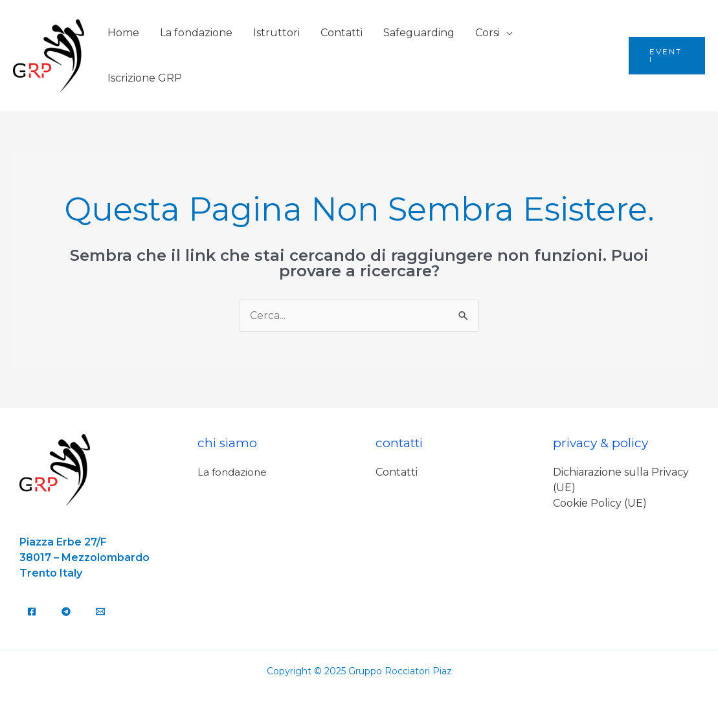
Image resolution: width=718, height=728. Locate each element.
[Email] (100, 612)
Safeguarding (419, 33)
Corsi (488, 33)
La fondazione (196, 33)
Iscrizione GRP (145, 78)
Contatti (342, 33)
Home (123, 33)
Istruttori (276, 33)
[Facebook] (32, 612)
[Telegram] (66, 612)
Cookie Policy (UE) (600, 503)
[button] (667, 56)
